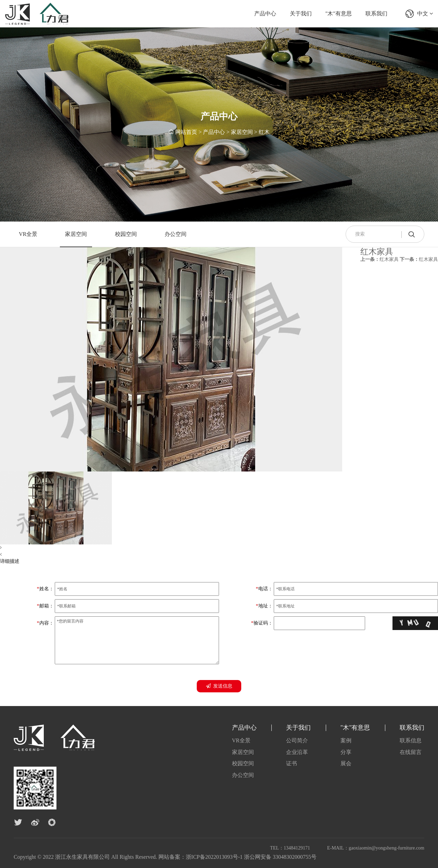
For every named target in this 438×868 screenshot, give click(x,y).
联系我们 (376, 14)
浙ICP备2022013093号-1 (214, 857)
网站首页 (186, 132)
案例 (346, 740)
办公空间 (176, 234)
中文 (425, 14)
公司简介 (297, 740)
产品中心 (265, 14)
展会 (346, 763)
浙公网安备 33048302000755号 (280, 857)
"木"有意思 (339, 14)
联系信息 (411, 740)
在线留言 (411, 752)
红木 (264, 132)
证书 (292, 763)
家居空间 (242, 132)
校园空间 (126, 234)
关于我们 (301, 14)
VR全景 (28, 234)
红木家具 (379, 259)
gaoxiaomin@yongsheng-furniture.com (387, 848)
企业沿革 (297, 752)
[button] (171, 548)
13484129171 (297, 848)
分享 (346, 752)
